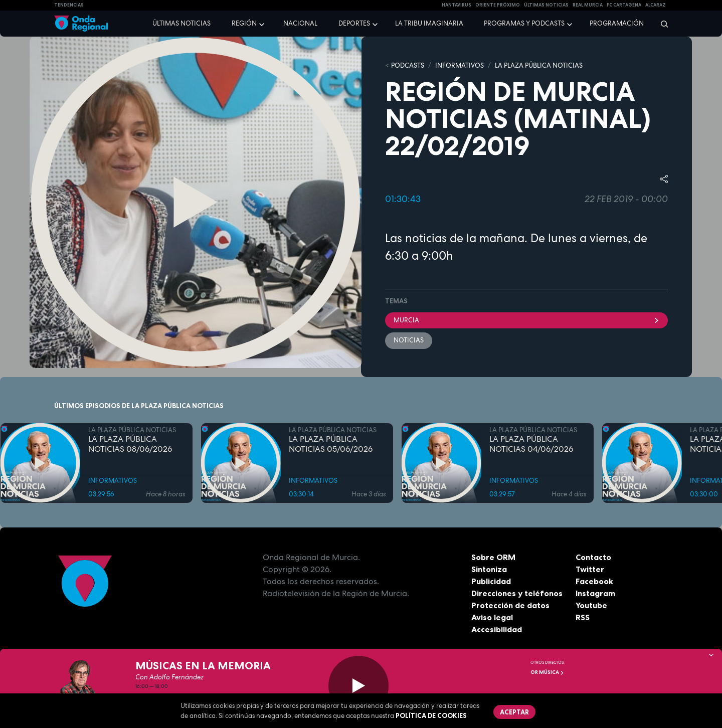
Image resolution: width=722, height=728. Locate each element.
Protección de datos (510, 605)
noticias (409, 340)
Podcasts (408, 65)
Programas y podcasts (524, 23)
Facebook (594, 581)
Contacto (593, 557)
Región (244, 23)
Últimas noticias (182, 23)
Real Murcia (588, 5)
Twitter (590, 569)
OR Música (547, 672)
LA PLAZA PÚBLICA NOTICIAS (539, 65)
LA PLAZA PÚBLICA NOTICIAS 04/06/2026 (531, 444)
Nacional (300, 23)
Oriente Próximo (498, 5)
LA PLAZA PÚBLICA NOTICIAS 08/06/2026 (130, 444)
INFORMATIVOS (460, 65)
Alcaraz (656, 5)
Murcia (526, 320)
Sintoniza (489, 569)
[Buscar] (661, 24)
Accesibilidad (497, 629)
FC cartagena (624, 5)
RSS (583, 617)
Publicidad (491, 581)
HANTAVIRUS (457, 5)
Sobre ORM (493, 557)
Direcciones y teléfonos (517, 593)
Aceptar (514, 712)
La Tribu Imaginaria (429, 23)
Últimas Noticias (546, 5)
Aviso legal (492, 617)
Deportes (354, 23)
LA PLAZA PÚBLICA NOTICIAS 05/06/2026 (331, 444)
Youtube (591, 605)
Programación (617, 23)
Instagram (595, 593)
